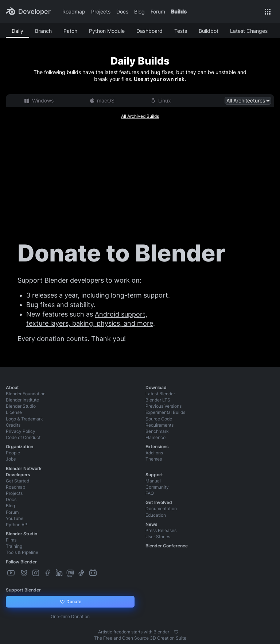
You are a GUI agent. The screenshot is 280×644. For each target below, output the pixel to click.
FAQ (150, 493)
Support (154, 475)
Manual (153, 481)
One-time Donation (70, 616)
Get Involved (159, 502)
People (13, 453)
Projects (101, 11)
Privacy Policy (21, 431)
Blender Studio (21, 406)
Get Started (17, 481)
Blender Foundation (26, 394)
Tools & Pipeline (22, 552)
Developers (18, 475)
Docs (122, 11)
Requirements (160, 425)
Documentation (161, 509)
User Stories (158, 537)
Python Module (107, 31)
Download (156, 387)
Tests (181, 31)
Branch (43, 31)
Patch (70, 31)
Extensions (157, 447)
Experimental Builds (165, 412)
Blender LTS (158, 400)
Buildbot (209, 31)
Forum (158, 11)
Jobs (11, 459)
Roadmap (74, 11)
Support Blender (23, 590)
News (151, 524)
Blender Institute (22, 400)
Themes (154, 459)
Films (11, 540)
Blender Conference (167, 546)
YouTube (15, 518)
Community (157, 487)
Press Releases (161, 530)
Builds (179, 11)
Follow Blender (21, 562)
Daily (17, 31)
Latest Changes (249, 31)
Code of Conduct (23, 437)
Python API (17, 525)
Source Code (159, 419)
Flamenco (155, 437)
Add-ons (154, 453)
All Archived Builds (140, 116)
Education (156, 515)
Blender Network (24, 468)
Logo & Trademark (24, 419)
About (12, 387)
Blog (139, 11)
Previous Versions (164, 406)
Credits (13, 425)
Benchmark (157, 431)
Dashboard (149, 31)
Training (14, 546)
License (14, 412)
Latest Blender (160, 394)
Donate (70, 602)
